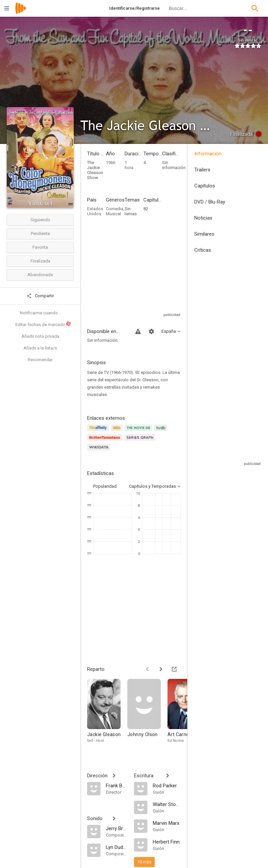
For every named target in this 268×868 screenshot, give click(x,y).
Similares (204, 234)
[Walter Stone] (167, 804)
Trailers (202, 170)
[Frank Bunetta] (117, 785)
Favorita (40, 247)
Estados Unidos (95, 211)
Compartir (40, 296)
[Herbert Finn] (167, 842)
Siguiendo (40, 220)
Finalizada (40, 261)
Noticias (203, 218)
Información (208, 154)
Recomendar (40, 360)
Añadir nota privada (40, 336)
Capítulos (205, 186)
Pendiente (40, 233)
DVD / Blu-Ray (210, 202)
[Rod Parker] (167, 785)
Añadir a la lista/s (40, 348)
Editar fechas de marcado (43, 324)
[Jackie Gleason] (107, 714)
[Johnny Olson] (147, 714)
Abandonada (40, 275)
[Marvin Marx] (167, 823)
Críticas (203, 250)
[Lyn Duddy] (117, 847)
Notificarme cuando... (40, 313)
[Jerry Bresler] (117, 828)
